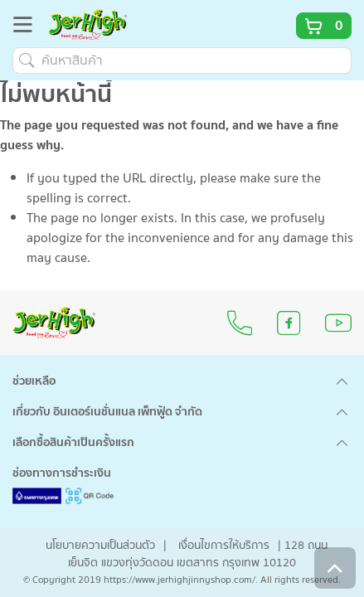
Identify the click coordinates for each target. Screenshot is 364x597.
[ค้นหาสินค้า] (182, 61)
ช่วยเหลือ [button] (34, 381)
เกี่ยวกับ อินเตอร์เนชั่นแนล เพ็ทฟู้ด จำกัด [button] (107, 412)
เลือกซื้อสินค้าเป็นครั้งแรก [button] (73, 443)
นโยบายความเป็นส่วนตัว (100, 546)
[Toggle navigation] (27, 28)
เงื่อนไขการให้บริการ (224, 546)
